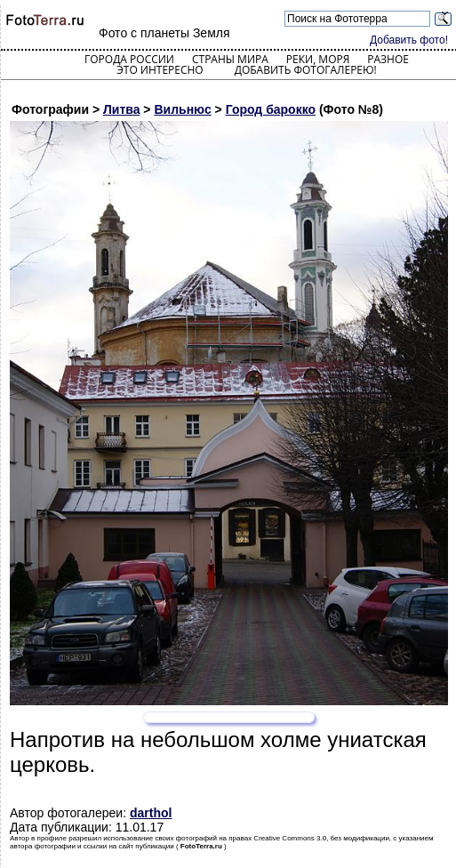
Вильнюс (182, 109)
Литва (122, 109)
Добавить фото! (409, 40)
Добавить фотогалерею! (306, 70)
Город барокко (271, 109)
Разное (388, 59)
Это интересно (160, 70)
